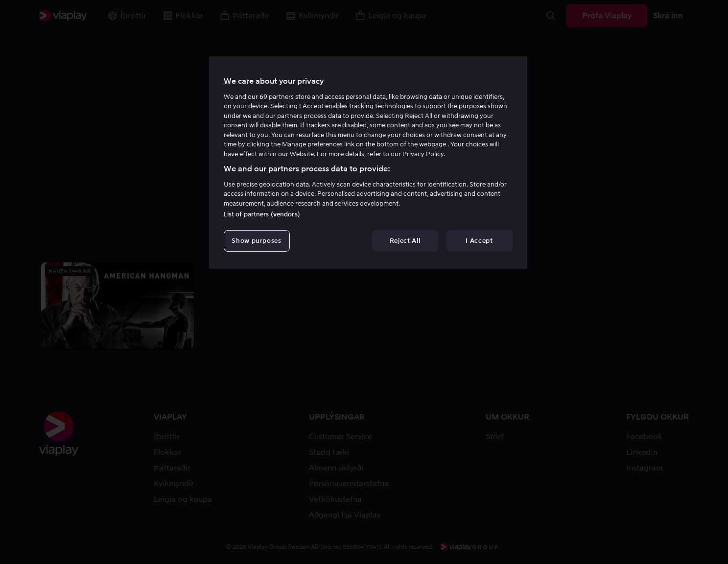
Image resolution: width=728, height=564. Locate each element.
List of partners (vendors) (262, 214)
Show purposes (256, 241)
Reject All (405, 241)
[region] (368, 163)
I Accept (479, 241)
